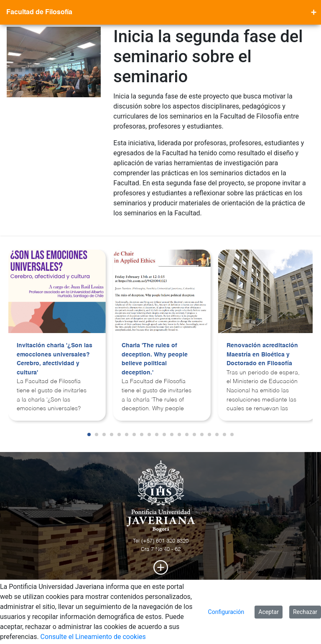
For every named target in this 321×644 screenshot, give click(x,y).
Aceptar (269, 612)
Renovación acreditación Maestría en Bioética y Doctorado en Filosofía (262, 355)
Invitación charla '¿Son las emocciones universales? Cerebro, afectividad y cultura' (55, 359)
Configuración (226, 612)
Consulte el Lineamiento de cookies (93, 637)
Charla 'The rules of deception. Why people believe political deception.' (155, 359)
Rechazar (305, 612)
